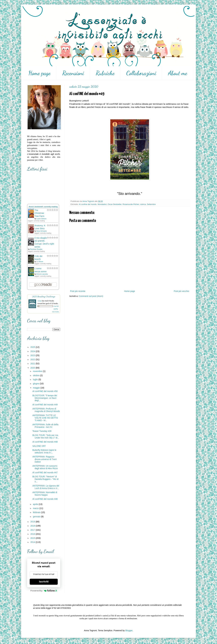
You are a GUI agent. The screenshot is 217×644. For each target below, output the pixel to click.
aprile (36, 504)
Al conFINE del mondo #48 (45, 442)
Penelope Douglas (36, 249)
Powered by (44, 591)
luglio (36, 379)
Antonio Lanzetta (42, 274)
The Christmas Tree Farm (39, 213)
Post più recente (78, 291)
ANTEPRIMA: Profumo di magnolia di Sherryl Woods (46, 410)
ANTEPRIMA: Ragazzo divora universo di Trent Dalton (45, 459)
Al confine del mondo (88, 204)
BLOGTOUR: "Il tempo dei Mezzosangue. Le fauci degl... (45, 398)
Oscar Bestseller (115, 204)
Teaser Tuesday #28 (42, 431)
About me (178, 73)
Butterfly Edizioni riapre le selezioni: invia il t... (44, 451)
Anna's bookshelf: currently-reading (43, 207)
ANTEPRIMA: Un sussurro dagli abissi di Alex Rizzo (45, 467)
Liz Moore (40, 262)
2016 (33, 534)
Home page (39, 73)
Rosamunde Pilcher (131, 204)
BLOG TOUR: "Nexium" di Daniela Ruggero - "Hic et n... (45, 479)
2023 (33, 355)
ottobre (36, 375)
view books (55, 312)
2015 (33, 538)
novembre (38, 371)
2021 (33, 364)
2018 (33, 526)
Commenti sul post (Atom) (91, 296)
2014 (33, 542)
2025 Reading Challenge (44, 296)
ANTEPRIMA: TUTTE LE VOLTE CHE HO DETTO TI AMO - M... (45, 418)
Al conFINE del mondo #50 (45, 391)
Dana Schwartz (42, 231)
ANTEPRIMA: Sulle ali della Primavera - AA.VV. (45, 426)
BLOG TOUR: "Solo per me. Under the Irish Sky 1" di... (46, 436)
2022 (33, 359)
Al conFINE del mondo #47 (45, 472)
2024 (33, 351)
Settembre (151, 204)
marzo (36, 508)
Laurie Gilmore (41, 219)
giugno (36, 384)
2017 (33, 530)
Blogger (129, 630)
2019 (33, 522)
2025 (33, 347)
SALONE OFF (39, 446)
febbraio (37, 512)
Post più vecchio (181, 291)
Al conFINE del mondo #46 (45, 499)
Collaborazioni (141, 73)
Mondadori (102, 204)
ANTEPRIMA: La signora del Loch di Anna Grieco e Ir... (46, 487)
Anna (39, 301)
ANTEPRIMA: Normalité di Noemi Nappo (45, 494)
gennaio (37, 517)
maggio (37, 388)
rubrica (143, 204)
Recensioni (73, 73)
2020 (33, 368)
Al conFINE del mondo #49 (45, 405)
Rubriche (105, 73)
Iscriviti (44, 582)
